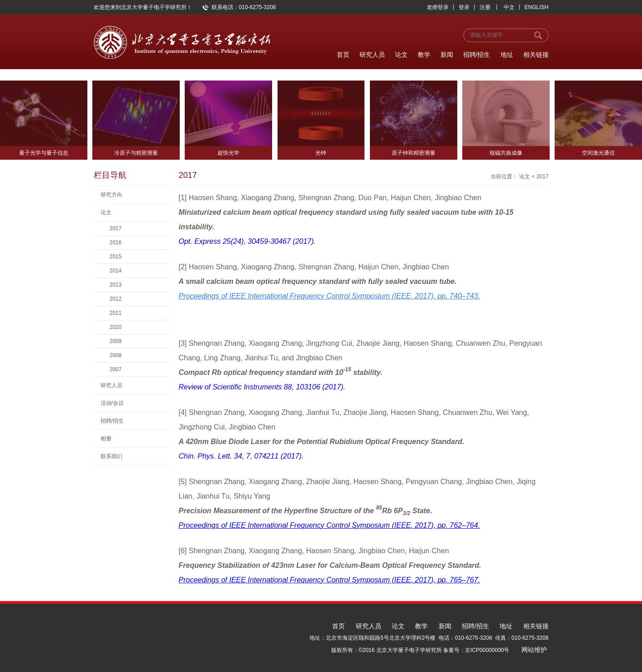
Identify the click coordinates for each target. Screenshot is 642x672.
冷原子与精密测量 (136, 153)
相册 (106, 439)
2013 (116, 285)
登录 (464, 7)
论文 (401, 55)
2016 (116, 243)
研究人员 (372, 55)
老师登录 (438, 7)
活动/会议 (112, 403)
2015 (116, 257)
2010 (116, 327)
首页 (343, 55)
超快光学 (228, 153)
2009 (116, 341)
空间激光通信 (598, 153)
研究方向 (111, 195)
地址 (507, 55)
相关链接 (536, 55)
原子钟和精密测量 (414, 153)
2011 (116, 313)
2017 (116, 228)
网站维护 (534, 650)
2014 (116, 271)
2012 (116, 299)
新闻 (447, 55)
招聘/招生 (477, 55)
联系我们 (111, 456)
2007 (116, 369)
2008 (116, 355)
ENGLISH (537, 7)
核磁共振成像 (506, 153)
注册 (485, 7)
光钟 (321, 153)
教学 (424, 55)
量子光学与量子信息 (44, 153)
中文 (509, 7)
